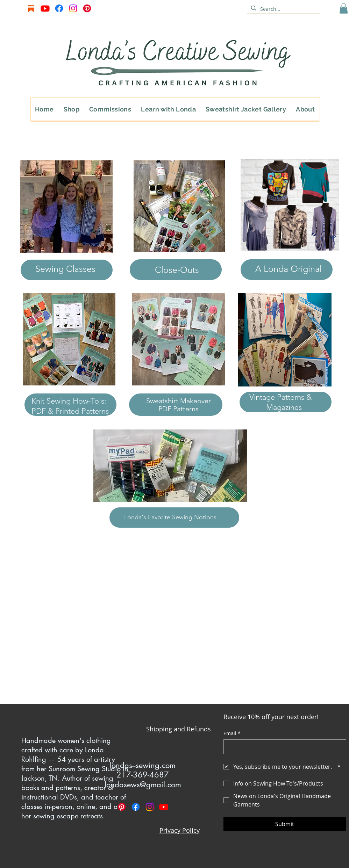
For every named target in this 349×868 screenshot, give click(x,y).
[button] (344, 8)
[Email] (283, 747)
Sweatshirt (163, 401)
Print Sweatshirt (65, 683)
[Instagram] (73, 8)
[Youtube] (45, 8)
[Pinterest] (87, 8)
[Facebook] (59, 8)
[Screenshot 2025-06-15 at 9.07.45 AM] (31, 8)
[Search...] (283, 9)
